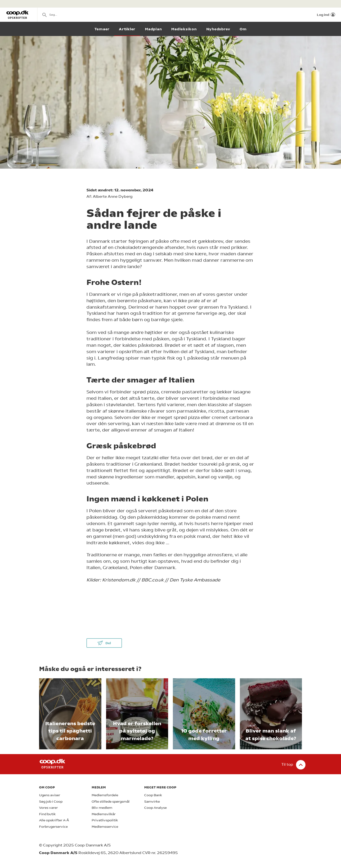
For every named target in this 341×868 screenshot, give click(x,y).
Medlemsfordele (105, 795)
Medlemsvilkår (104, 814)
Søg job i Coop (51, 802)
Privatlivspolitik (105, 820)
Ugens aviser (50, 795)
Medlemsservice (105, 827)
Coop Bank (153, 795)
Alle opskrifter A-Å (54, 820)
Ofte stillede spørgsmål (111, 802)
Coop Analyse (155, 808)
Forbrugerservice (53, 827)
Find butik (47, 814)
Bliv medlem (102, 808)
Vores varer (48, 808)
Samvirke (152, 802)
